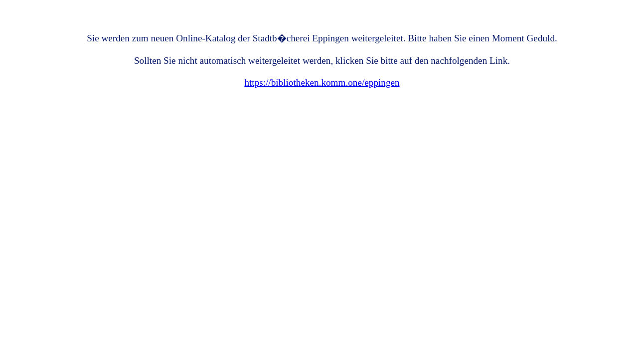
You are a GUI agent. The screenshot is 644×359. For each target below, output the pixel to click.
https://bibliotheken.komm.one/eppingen (322, 83)
